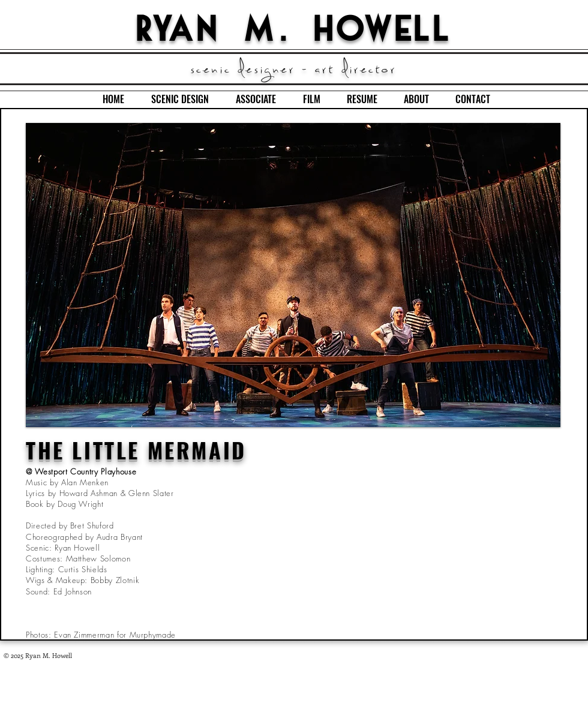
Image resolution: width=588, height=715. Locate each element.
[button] (293, 275)
